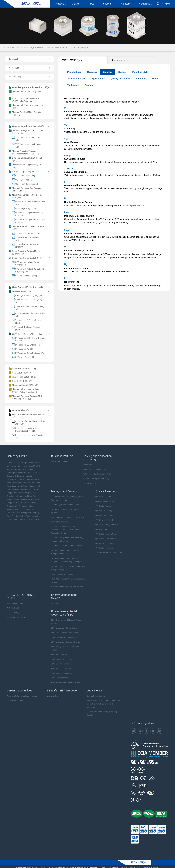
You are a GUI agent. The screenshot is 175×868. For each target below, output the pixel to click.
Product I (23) (13, 68)
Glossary (107, 72)
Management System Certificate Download (66, 584)
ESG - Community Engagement (62, 657)
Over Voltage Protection (33, 47)
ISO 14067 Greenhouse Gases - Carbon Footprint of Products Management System (66, 557)
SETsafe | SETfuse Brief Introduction (108, 550)
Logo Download (51, 693)
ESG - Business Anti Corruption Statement (65, 680)
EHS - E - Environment (14, 601)
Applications (119, 60)
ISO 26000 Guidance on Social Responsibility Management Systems (67, 565)
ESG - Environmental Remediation (63, 625)
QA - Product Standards (103, 545)
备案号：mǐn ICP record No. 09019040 (140, 862)
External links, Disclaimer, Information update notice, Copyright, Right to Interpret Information (103, 700)
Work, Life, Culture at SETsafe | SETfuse (20, 693)
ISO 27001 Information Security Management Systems (67, 578)
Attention (140, 79)
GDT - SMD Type (81, 47)
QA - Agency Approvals (103, 513)
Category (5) (12, 59)
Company (127, 4)
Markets (77, 4)
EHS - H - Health (12, 605)
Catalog (89, 85)
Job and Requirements (14, 698)
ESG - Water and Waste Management (64, 630)
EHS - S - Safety (12, 610)
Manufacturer (74, 72)
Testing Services (89, 481)
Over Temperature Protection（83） (28, 88)
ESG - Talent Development (60, 666)
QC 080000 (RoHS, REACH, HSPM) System (66, 515)
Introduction (87, 462)
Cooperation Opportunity (59, 459)
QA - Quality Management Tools (106, 522)
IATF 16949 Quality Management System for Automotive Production (66, 496)
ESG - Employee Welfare (59, 661)
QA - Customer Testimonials (105, 536)
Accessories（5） (19, 408)
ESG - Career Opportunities (60, 670)
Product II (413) (14, 77)
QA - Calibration (100, 527)
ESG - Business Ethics (58, 675)
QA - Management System (104, 499)
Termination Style (76, 79)
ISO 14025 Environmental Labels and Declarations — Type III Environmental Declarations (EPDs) (64, 527)
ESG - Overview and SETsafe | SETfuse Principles (65, 619)
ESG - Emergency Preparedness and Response (64, 646)
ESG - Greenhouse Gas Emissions (63, 635)
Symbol (122, 72)
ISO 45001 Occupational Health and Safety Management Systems (66, 537)
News (92, 4)
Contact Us (146, 4)
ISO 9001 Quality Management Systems (65, 502)
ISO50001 (54, 601)
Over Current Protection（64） (25, 285)
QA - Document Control (103, 517)
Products (61, 4)
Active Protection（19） (22, 366)
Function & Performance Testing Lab (96, 467)
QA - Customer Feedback (104, 541)
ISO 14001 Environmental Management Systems (65, 508)
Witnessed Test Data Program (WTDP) (97, 471)
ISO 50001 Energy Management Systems (65, 543)
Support (108, 4)
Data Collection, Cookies (95, 693)
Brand (154, 79)
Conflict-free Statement (58, 519)
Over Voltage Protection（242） (26, 127)
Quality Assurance (120, 79)
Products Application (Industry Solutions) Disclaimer (100, 708)
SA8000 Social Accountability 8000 (63, 572)
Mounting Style (140, 72)
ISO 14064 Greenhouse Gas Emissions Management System (64, 549)
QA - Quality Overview (103, 494)
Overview (92, 72)
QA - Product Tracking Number (106, 531)
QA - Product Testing (102, 503)
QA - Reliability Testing (103, 508)
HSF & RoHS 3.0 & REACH (16, 615)
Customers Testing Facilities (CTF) (95, 476)
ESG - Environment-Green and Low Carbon (66, 639)
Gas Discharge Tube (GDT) (58, 47)
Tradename (73, 85)
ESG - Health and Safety (59, 652)
